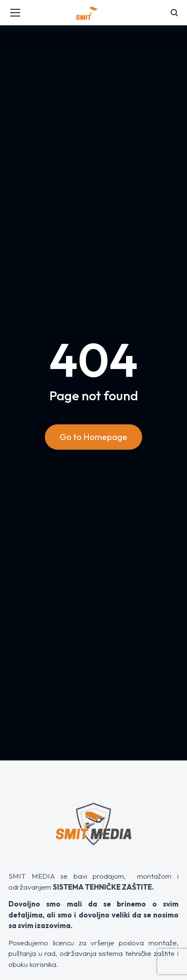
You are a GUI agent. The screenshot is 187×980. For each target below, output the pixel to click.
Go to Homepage (93, 437)
